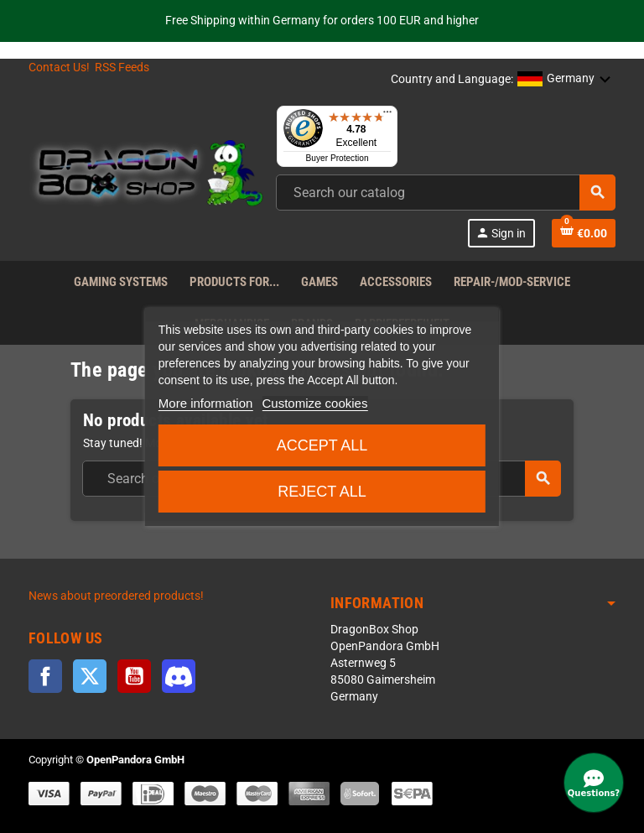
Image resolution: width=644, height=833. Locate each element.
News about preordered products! (116, 596)
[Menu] (387, 116)
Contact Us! (59, 68)
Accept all (322, 445)
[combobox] (446, 193)
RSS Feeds (122, 68)
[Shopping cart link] (584, 233)
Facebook (45, 676)
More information (206, 403)
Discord (179, 676)
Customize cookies (315, 403)
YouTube (134, 676)
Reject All (322, 492)
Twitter (90, 676)
